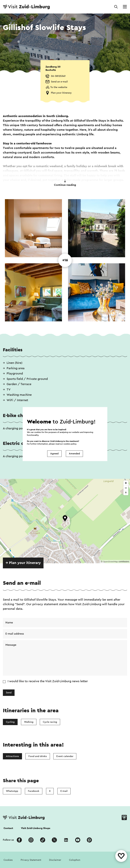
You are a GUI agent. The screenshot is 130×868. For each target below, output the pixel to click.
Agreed (54, 454)
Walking (29, 722)
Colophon (75, 860)
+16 (65, 260)
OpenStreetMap (110, 562)
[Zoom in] (126, 483)
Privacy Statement (31, 860)
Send (9, 693)
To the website (59, 87)
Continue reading (65, 183)
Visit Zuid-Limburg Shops (36, 828)
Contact (8, 828)
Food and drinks (38, 756)
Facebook (34, 791)
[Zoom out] (126, 488)
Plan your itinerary (61, 93)
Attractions (12, 756)
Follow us (8, 840)
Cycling (10, 722)
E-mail (64, 791)
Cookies (8, 860)
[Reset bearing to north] (126, 493)
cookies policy (70, 444)
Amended (74, 454)
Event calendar (65, 756)
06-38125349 (58, 76)
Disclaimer (55, 860)
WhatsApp (12, 791)
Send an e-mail (59, 82)
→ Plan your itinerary (23, 563)
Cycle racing (50, 722)
